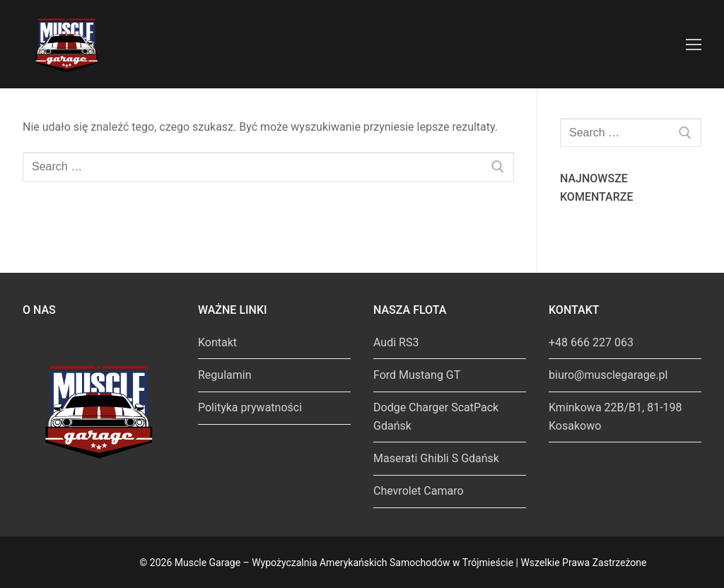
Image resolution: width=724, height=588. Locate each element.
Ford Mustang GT (417, 375)
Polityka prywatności (250, 407)
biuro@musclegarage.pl (608, 375)
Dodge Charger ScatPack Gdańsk (436, 417)
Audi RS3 (396, 342)
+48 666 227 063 (591, 342)
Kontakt (217, 342)
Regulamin (225, 375)
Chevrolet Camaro (419, 491)
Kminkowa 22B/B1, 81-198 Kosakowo (615, 417)
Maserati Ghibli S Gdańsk (436, 458)
